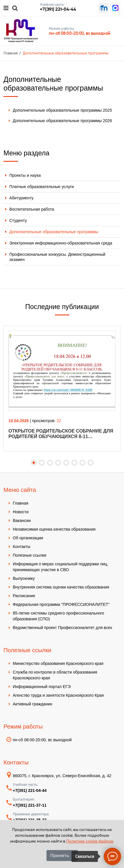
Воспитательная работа (32, 209)
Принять (60, 855)
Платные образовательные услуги (42, 187)
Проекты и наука (25, 175)
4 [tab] (58, 463)
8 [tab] (91, 463)
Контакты (21, 547)
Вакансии (22, 521)
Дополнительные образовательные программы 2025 (62, 110)
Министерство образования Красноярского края (58, 663)
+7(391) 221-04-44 (58, 9)
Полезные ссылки (29, 555)
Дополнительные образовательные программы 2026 (62, 121)
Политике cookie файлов (90, 841)
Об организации (28, 538)
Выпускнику (24, 578)
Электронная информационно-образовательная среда (61, 243)
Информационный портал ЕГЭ (42, 687)
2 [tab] (42, 463)
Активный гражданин (33, 704)
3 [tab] (50, 463)
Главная (20, 503)
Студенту (18, 220)
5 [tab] (66, 463)
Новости (21, 512)
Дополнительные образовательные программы (54, 232)
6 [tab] (74, 463)
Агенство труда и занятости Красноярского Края (58, 695)
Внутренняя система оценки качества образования (61, 587)
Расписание (24, 596)
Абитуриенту (21, 198)
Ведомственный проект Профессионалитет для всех (62, 628)
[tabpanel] (62, 389)
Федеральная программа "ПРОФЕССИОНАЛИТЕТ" (61, 604)
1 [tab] (34, 463)
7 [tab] (82, 463)
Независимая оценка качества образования (54, 529)
